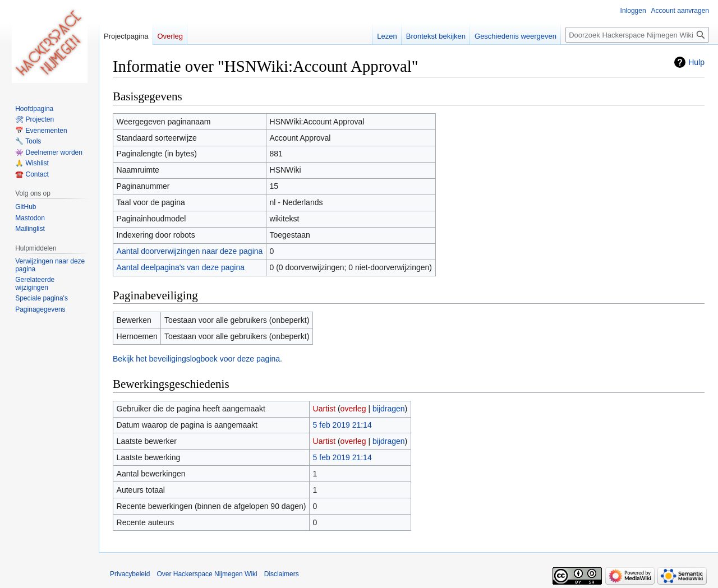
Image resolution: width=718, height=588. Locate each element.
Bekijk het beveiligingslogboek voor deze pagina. (197, 359)
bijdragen (389, 409)
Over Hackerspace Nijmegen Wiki (207, 574)
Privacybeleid (130, 574)
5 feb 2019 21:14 (342, 425)
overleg (353, 409)
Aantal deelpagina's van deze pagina (181, 267)
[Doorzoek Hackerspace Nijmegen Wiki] (637, 35)
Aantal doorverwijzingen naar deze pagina (190, 251)
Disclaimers (282, 574)
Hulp (696, 62)
